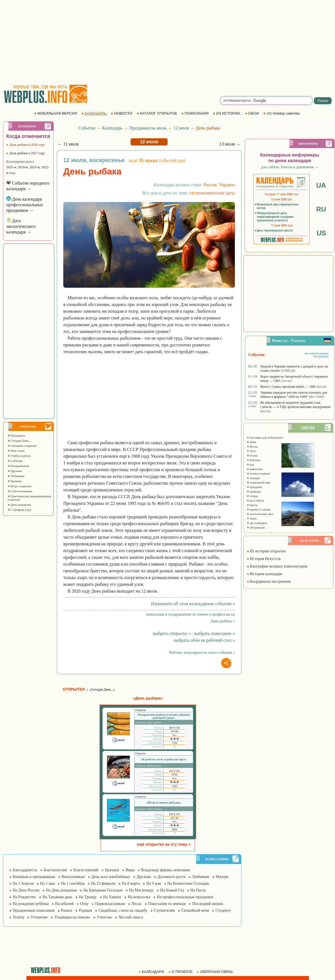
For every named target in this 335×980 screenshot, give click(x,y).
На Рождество (24, 897)
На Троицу (88, 897)
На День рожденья (61, 890)
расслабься (255, 500)
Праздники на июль (148, 128)
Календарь (112, 128)
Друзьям (15, 471)
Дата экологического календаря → (21, 226)
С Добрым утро (19, 510)
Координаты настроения (269, 581)
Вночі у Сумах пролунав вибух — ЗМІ (288, 387)
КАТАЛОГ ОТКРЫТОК (157, 113)
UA (321, 185)
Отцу (85, 904)
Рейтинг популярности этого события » (202, 653)
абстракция (256, 527)
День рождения (19, 505)
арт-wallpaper (257, 523)
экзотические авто (260, 514)
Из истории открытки (266, 551)
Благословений (86, 870)
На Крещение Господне (103, 890)
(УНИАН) (288, 371)
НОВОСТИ (122, 113)
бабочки (254, 460)
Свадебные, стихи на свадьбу (123, 910)
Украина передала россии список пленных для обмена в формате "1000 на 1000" (294, 395)
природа (254, 491)
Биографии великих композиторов (277, 566)
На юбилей (64, 904)
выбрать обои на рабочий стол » (204, 640)
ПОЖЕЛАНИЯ (195, 113)
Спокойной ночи (195, 910)
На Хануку (112, 897)
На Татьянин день (57, 897)
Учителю (104, 917)
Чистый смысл (131, 917)
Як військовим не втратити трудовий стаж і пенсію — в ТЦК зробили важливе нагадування (295, 405)
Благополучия (55, 870)
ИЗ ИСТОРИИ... (228, 113)
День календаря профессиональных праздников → (25, 205)
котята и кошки (258, 473)
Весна (252, 446)
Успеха (18, 917)
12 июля (181, 128)
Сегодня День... (19, 441)
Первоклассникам (110, 904)
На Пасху (198, 890)
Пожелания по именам (167, 904)
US (321, 233)
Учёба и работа (19, 456)
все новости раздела (317, 353)
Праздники (16, 435)
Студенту (223, 910)
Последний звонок (208, 904)
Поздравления (18, 466)
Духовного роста (171, 877)
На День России (26, 890)
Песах (136, 904)
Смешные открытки (22, 446)
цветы (252, 505)
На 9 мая (154, 883)
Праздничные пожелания (34, 910)
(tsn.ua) (287, 381)
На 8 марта (131, 883)
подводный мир (258, 482)
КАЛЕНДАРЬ (94, 113)
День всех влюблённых (111, 877)
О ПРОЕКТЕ (181, 972)
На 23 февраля (103, 883)
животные (255, 469)
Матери (222, 877)
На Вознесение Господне (188, 883)
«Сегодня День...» (102, 689)
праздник (254, 487)
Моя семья (16, 451)
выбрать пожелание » (214, 633)
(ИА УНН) (316, 397)
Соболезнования (20, 491)
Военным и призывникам (34, 877)
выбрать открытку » (172, 633)
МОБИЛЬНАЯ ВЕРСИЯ (56, 113)
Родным (85, 910)
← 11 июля (68, 144)
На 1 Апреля (23, 883)
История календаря (264, 574)
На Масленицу (141, 890)
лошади (253, 478)
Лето (251, 451)
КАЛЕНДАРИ (152, 972)
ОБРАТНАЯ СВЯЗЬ (215, 972)
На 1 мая (48, 883)
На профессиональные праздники (185, 897)
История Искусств (264, 559)
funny (252, 518)
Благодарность (25, 870)
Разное (67, 910)
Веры (130, 870)
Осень (252, 455)
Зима (251, 442)
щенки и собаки (259, 509)
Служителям (164, 910)
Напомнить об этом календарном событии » (193, 604)
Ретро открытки (20, 486)
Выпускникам (73, 877)
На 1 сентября (73, 883)
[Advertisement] (168, 42)
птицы (252, 496)
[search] (266, 101)
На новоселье (139, 897)
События (15, 461)
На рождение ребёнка (31, 904)
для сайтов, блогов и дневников (290, 167)
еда (250, 464)
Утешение (39, 917)
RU (321, 209)
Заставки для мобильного (265, 437)
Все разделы (321, 356)
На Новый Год (172, 890)
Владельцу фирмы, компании (166, 870)
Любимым (16, 476)
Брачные (15, 481)
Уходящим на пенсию (72, 917)
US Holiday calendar (282, 113)
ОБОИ (252, 113)
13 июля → (230, 144)
